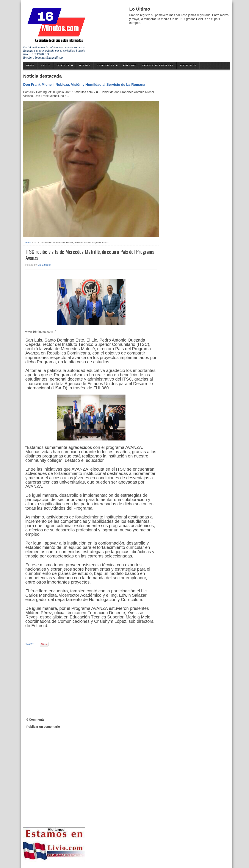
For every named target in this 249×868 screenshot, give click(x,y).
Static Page (188, 66)
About (46, 66)
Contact (63, 66)
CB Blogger (44, 265)
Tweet (29, 644)
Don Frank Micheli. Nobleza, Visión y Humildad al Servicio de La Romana (84, 84)
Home (30, 66)
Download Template (158, 66)
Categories (105, 66)
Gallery (129, 66)
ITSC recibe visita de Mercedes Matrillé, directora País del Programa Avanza (90, 255)
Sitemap (84, 66)
